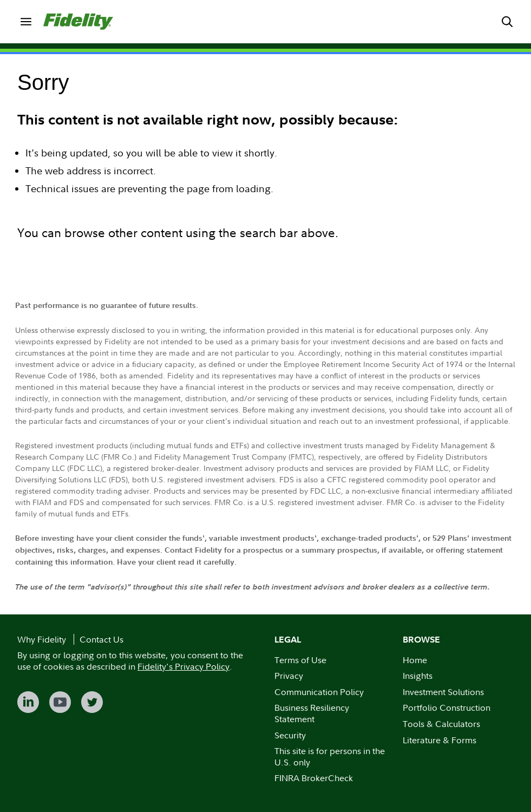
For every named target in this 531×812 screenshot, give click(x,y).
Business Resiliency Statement (312, 713)
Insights (418, 676)
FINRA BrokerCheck (314, 778)
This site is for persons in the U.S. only (330, 757)
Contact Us (101, 639)
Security (290, 735)
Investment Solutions (443, 692)
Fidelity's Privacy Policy (183, 666)
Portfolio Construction (447, 708)
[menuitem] (26, 22)
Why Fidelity (42, 639)
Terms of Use (300, 660)
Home (415, 660)
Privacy (289, 676)
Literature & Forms (440, 740)
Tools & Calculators (441, 724)
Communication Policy (319, 692)
